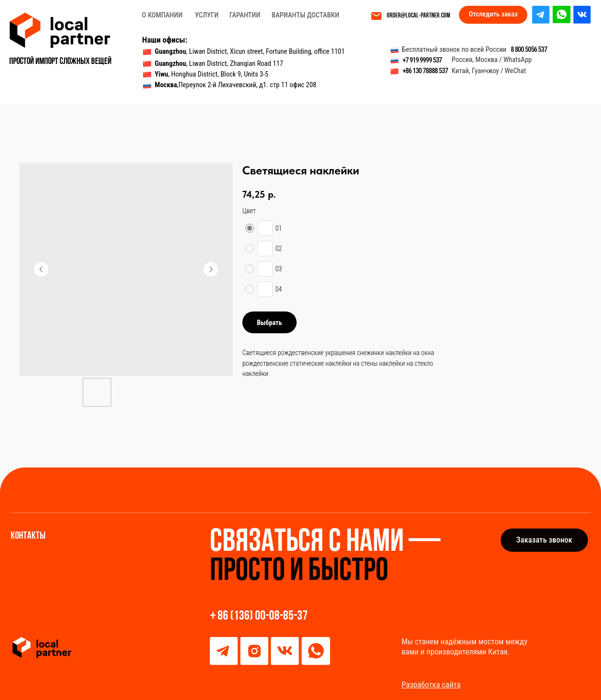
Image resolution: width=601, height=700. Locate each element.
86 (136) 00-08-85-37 (263, 616)
